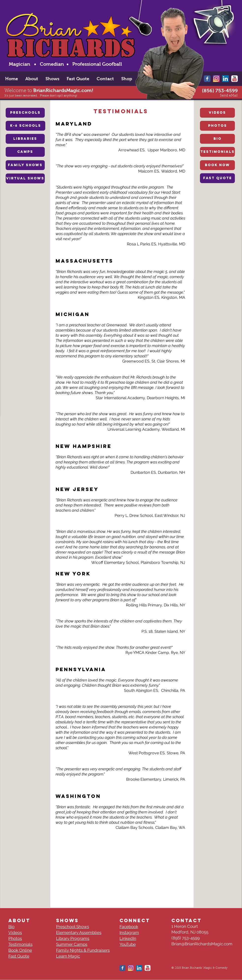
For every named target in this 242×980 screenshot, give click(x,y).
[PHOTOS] (217, 126)
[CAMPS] (25, 152)
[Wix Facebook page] (207, 79)
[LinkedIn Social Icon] (225, 79)
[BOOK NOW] (217, 165)
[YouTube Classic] (234, 79)
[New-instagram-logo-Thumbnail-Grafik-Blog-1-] (216, 79)
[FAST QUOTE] (217, 178)
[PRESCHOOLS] (25, 113)
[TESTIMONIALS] (217, 152)
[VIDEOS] (217, 113)
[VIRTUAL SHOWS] (25, 178)
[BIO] (217, 139)
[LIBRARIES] (25, 139)
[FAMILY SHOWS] (25, 165)
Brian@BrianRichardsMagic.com (202, 944)
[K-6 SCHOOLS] (25, 126)
